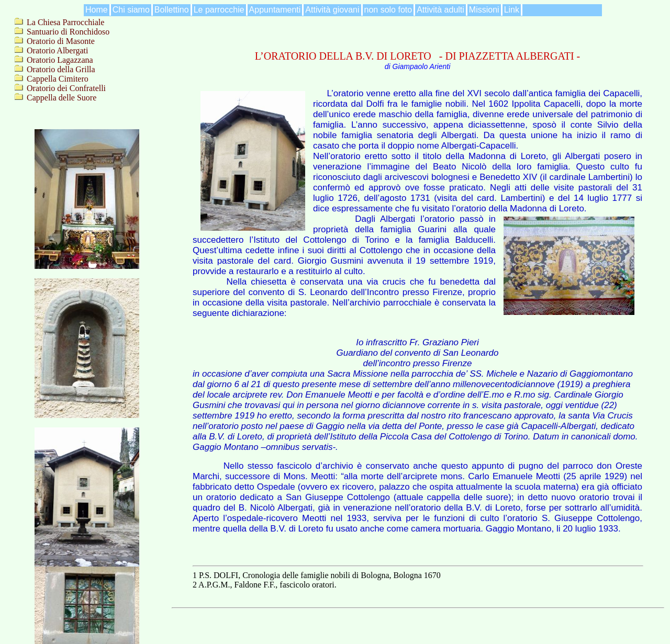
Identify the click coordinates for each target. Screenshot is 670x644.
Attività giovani (332, 10)
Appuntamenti (275, 10)
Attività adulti (440, 10)
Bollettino (172, 10)
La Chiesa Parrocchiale (65, 22)
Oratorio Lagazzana (60, 60)
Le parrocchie (219, 10)
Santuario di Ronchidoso (68, 32)
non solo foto (388, 10)
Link (512, 10)
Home (97, 10)
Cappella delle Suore (62, 98)
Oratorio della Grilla (61, 69)
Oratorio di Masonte (61, 41)
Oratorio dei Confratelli (66, 88)
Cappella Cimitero (58, 79)
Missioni (484, 10)
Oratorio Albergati (57, 50)
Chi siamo (131, 10)
